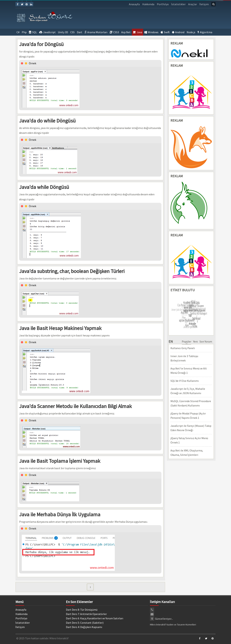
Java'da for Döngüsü (41, 44)
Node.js (191, 32)
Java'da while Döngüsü (44, 187)
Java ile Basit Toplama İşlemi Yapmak (60, 461)
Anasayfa (134, 4)
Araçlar (193, 4)
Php (24, 32)
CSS (72, 32)
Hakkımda (148, 4)
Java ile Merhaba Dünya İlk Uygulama (60, 514)
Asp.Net (126, 32)
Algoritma (205, 32)
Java (138, 32)
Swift (165, 32)
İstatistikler (178, 4)
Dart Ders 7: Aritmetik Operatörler (86, 614)
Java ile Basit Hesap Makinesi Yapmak (60, 328)
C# (18, 32)
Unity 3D (63, 32)
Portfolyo (163, 4)
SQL (33, 32)
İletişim (204, 4)
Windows (151, 32)
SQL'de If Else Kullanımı (185, 381)
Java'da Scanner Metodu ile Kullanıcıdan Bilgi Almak (75, 406)
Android (178, 32)
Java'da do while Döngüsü (47, 121)
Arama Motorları (96, 32)
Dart (80, 32)
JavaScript (47, 32)
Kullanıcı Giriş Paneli (183, 348)
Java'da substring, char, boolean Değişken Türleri (72, 271)
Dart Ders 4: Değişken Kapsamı (84, 627)
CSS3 (114, 32)
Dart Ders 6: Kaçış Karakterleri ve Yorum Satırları (95, 618)
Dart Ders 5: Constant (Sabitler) (85, 623)
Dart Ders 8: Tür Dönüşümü (82, 610)
